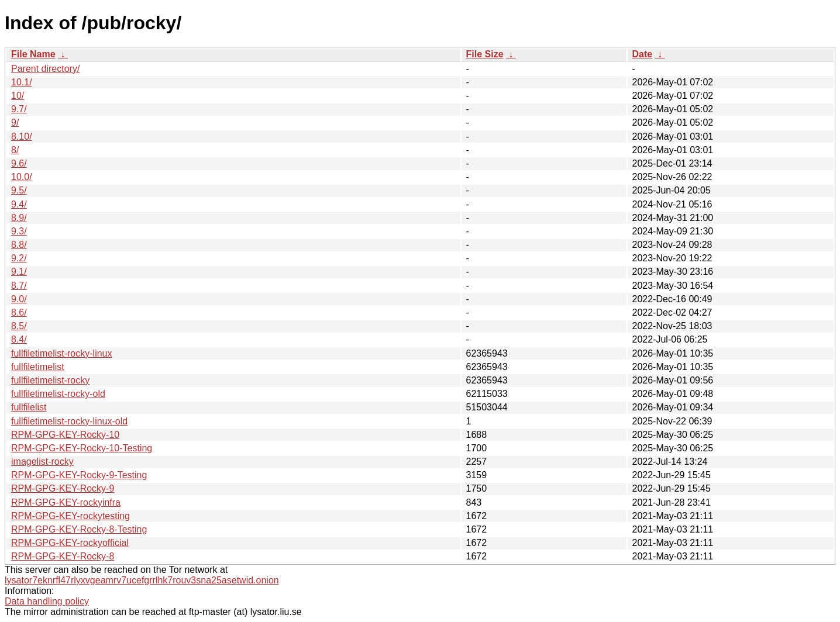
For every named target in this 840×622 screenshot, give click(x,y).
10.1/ (22, 82)
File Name (33, 54)
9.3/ (19, 231)
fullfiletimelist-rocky (50, 380)
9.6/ (19, 163)
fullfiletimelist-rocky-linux (61, 353)
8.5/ (19, 326)
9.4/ (19, 204)
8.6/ (19, 312)
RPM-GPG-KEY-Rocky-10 (65, 435)
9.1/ (19, 272)
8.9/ (19, 218)
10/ (18, 96)
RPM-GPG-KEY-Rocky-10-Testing (82, 448)
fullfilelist (29, 407)
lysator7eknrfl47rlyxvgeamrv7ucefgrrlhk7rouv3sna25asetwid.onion (142, 580)
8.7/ (19, 286)
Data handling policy (47, 601)
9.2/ (19, 258)
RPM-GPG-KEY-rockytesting (70, 516)
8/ (15, 150)
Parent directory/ (45, 69)
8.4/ (19, 339)
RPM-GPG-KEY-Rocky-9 (63, 488)
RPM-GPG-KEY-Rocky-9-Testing (79, 475)
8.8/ (19, 245)
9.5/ (19, 190)
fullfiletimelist (38, 367)
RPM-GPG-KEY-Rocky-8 (63, 556)
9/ (15, 122)
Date (643, 54)
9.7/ (19, 109)
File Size (485, 54)
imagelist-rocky (42, 462)
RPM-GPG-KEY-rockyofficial (70, 543)
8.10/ (22, 137)
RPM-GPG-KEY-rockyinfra (66, 502)
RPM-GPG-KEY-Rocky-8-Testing (79, 529)
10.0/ (22, 177)
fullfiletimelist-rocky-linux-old (69, 421)
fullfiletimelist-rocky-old (58, 394)
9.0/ (19, 299)
